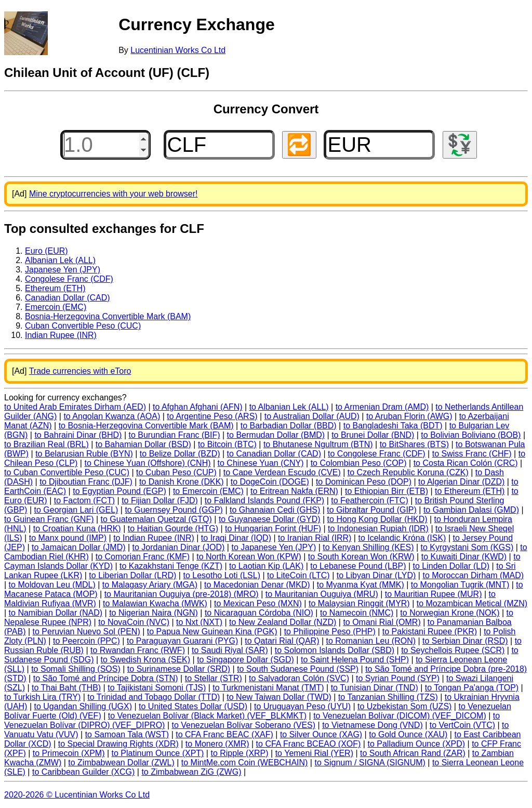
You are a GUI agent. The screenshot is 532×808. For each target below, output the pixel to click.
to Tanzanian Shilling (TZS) (388, 697)
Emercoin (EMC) (56, 307)
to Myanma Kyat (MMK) (361, 585)
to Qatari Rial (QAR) (282, 641)
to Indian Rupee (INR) (154, 538)
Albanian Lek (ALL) (60, 260)
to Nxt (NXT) (199, 622)
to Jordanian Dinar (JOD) (179, 547)
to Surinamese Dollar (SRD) (179, 669)
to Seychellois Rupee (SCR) (453, 650)
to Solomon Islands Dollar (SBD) (335, 650)
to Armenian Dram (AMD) (382, 407)
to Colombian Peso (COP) (359, 463)
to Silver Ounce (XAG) (321, 734)
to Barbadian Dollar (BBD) (289, 426)
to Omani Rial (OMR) (382, 622)
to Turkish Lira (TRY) (42, 697)
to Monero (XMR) (217, 744)
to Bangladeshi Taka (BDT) (393, 426)
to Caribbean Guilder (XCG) (83, 772)
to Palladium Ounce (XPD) (416, 744)
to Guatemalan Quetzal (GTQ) (156, 519)
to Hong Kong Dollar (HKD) (377, 519)
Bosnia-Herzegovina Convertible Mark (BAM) (108, 316)
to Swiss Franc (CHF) (472, 454)
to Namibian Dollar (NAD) (56, 613)
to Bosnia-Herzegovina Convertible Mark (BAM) (146, 426)
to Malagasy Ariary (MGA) (150, 585)
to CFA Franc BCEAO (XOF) (309, 744)
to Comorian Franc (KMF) (143, 557)
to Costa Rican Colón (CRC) (466, 463)
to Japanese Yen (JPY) (274, 547)
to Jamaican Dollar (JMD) (78, 547)
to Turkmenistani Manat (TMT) (268, 688)
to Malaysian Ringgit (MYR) (359, 603)
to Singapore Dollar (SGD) (245, 660)
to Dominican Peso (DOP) (364, 482)
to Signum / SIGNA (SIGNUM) (370, 763)
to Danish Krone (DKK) (182, 482)
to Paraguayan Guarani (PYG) (182, 641)
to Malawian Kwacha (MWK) (155, 603)
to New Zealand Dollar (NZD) (283, 622)
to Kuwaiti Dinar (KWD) (464, 557)
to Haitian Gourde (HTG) (173, 529)
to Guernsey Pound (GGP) (174, 510)
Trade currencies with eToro (80, 371)
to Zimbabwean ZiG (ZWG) (191, 772)
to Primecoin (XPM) (69, 753)
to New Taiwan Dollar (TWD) (279, 697)
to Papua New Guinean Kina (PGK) (212, 631)
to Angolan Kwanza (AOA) (112, 416)
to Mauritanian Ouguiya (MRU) (322, 594)
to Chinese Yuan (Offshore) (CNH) (147, 463)
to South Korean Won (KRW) (361, 557)
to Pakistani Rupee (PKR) (430, 631)
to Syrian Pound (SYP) (398, 678)
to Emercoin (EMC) (208, 491)
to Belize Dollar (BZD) (180, 454)
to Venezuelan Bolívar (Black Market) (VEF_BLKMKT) (207, 716)
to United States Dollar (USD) (193, 706)
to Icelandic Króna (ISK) (402, 538)
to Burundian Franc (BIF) (174, 435)
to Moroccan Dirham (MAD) (473, 575)
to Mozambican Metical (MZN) (472, 603)
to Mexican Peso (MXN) (258, 603)
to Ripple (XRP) (239, 753)
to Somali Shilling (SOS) (76, 669)
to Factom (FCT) (84, 500)
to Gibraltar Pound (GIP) (372, 510)
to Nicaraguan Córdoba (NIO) (259, 613)
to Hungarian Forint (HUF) (273, 529)
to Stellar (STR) (214, 678)
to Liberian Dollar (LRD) (132, 575)
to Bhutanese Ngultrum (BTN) (318, 444)
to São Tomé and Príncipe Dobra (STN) (106, 678)
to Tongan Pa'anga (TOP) (472, 688)
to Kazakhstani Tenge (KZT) (171, 566)
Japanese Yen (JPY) (63, 270)
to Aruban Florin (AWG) (409, 416)
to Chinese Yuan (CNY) (261, 463)
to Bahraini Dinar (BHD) (78, 435)
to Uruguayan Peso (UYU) (302, 706)
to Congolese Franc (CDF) (377, 454)
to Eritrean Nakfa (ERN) (294, 491)
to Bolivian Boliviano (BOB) (471, 435)
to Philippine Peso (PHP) (330, 631)
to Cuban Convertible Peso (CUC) (67, 472)
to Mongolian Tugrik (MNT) (460, 585)
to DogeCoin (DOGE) (270, 482)
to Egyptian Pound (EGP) (119, 491)
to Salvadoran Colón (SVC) (299, 678)
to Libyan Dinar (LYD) (376, 575)
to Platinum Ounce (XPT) (158, 753)
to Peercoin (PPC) (87, 641)
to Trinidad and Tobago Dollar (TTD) (154, 697)
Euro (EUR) (46, 251)
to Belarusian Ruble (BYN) (84, 454)
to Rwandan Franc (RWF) (138, 650)
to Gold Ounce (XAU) (408, 734)
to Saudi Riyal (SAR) (230, 650)
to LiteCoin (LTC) (298, 575)
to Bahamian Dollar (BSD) (143, 444)
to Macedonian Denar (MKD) (257, 585)
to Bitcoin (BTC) (227, 444)
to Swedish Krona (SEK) (146, 660)
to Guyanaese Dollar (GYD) (270, 519)
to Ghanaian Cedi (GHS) (275, 510)
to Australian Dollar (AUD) (312, 416)
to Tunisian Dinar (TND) (375, 688)
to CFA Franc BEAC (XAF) (224, 734)
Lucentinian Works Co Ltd (178, 50)
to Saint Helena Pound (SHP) (355, 660)
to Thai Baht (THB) (66, 688)
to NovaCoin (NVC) (134, 622)
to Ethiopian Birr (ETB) (387, 491)
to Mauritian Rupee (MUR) (434, 594)
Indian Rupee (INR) (61, 335)
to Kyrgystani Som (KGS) (467, 547)
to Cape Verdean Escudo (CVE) (282, 472)
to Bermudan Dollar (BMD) (276, 435)
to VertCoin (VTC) (462, 725)
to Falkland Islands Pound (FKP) (264, 500)
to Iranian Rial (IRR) (315, 538)
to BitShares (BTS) (414, 444)
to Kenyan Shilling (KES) (368, 547)
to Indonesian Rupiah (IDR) (378, 529)
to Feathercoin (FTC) (369, 500)
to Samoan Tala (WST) (127, 734)
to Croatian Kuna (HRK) (77, 529)
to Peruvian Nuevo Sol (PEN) (87, 631)
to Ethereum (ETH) (470, 491)
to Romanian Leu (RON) (371, 641)
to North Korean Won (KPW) (249, 557)
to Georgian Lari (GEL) (76, 510)
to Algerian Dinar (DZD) (461, 482)
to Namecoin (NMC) (357, 613)
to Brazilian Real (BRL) (46, 444)
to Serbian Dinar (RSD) (465, 641)
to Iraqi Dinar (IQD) (236, 538)
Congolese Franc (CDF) (69, 279)
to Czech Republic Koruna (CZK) (408, 472)
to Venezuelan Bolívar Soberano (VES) (243, 725)
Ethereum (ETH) (55, 288)
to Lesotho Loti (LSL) (222, 575)
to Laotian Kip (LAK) (266, 566)
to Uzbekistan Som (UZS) (404, 706)
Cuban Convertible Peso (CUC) (83, 326)
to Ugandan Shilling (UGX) (83, 706)
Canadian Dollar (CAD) (68, 298)
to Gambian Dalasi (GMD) (471, 510)
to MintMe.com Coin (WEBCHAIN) (245, 763)
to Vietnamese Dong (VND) (373, 725)
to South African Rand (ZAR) (413, 753)
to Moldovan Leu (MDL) (52, 585)
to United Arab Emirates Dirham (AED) (75, 407)
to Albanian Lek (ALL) (289, 407)
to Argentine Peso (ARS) (212, 416)
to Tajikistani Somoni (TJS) (157, 688)
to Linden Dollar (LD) (451, 566)
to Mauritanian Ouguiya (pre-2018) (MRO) (182, 594)
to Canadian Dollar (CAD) (274, 454)
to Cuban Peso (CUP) (176, 472)
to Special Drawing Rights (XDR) (118, 744)
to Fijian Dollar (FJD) (160, 500)
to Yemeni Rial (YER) (314, 753)
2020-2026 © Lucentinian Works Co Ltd (77, 795)
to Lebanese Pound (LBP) (358, 566)
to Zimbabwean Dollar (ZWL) (121, 763)
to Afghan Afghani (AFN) (198, 407)
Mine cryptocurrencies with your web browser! (114, 194)
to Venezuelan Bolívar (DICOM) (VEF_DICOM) (400, 716)
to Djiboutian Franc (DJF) (86, 482)
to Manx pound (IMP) (68, 538)
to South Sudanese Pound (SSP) (298, 669)
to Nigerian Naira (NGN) (154, 613)
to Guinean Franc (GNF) (49, 519)
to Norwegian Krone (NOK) (450, 613)
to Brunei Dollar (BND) (373, 435)
